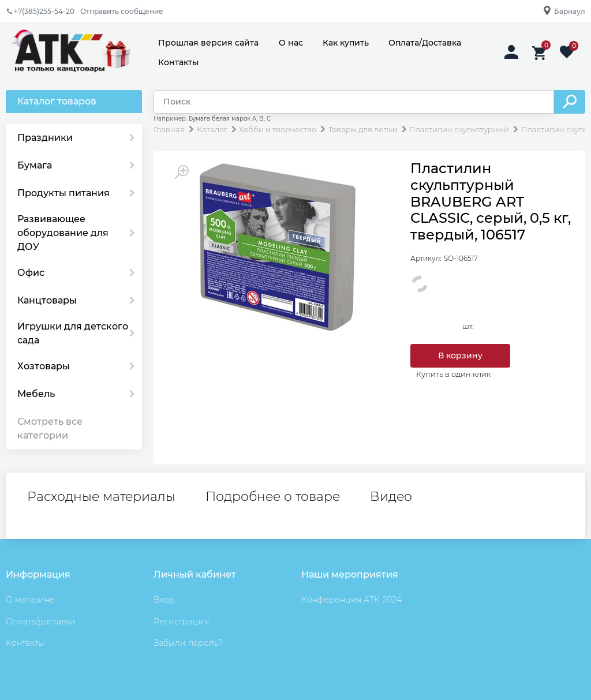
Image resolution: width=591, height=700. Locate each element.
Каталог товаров (57, 101)
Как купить (346, 43)
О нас (291, 43)
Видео (391, 497)
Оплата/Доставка (425, 43)
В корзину (460, 355)
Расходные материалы (101, 497)
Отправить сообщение (122, 11)
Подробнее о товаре (273, 497)
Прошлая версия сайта (208, 43)
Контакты (178, 62)
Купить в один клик (453, 374)
